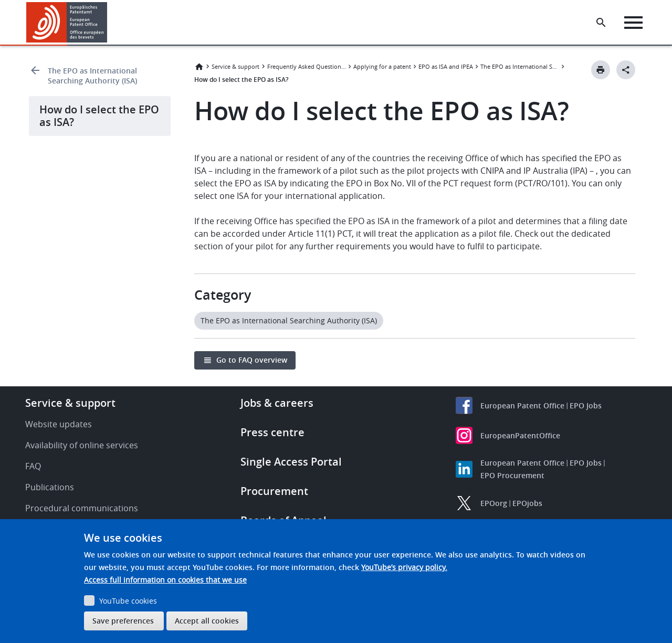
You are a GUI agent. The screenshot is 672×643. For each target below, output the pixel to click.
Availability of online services (82, 445)
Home (199, 67)
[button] (109, 23)
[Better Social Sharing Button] (626, 70)
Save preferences (123, 621)
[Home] (67, 22)
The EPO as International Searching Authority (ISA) (92, 76)
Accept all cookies (207, 621)
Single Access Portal (291, 462)
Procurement (274, 491)
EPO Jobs (586, 405)
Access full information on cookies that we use (165, 580)
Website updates (59, 424)
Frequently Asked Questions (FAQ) (307, 66)
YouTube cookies (128, 601)
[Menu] (633, 23)
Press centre (272, 432)
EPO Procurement (512, 475)
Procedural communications (82, 508)
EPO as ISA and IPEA (446, 66)
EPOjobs (527, 503)
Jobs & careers (277, 403)
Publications (50, 487)
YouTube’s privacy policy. (404, 567)
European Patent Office (522, 405)
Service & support (235, 66)
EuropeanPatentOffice (520, 435)
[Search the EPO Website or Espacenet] (601, 23)
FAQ (33, 466)
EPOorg (494, 503)
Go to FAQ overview (252, 360)
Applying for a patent (382, 66)
